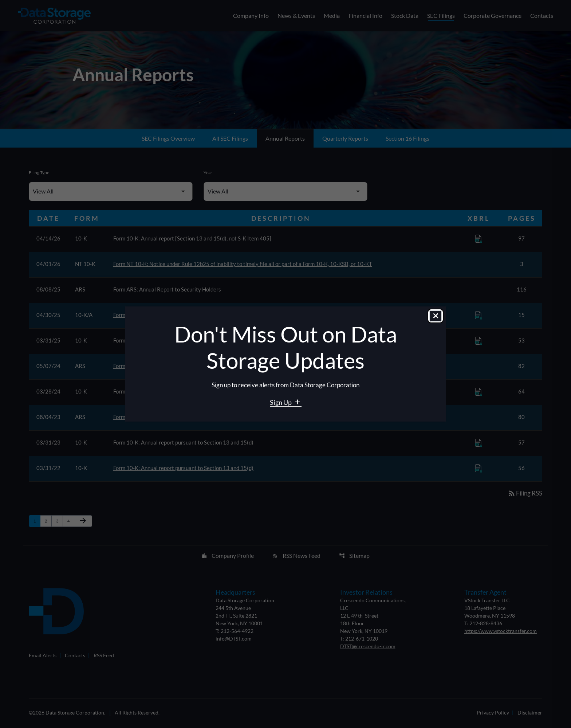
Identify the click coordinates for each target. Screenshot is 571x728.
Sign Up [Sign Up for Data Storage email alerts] (281, 402)
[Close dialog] (436, 317)
